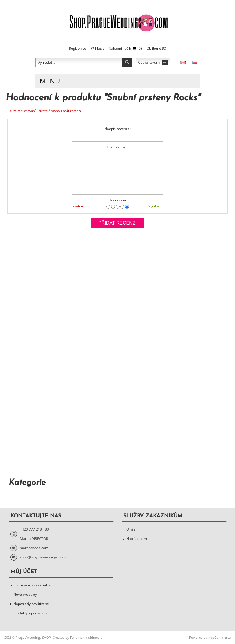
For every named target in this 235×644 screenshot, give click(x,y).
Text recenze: (118, 147)
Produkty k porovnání (30, 613)
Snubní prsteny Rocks (152, 98)
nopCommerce (219, 637)
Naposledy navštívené (31, 604)
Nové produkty (25, 594)
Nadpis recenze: (117, 129)
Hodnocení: (118, 200)
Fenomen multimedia (86, 637)
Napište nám (137, 539)
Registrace (78, 48)
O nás (131, 529)
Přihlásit (97, 48)
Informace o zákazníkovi (33, 585)
